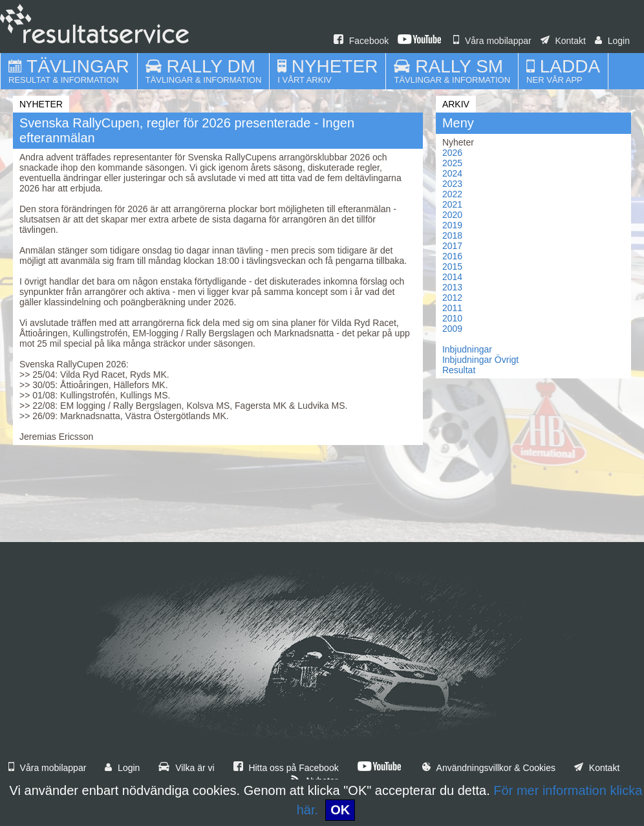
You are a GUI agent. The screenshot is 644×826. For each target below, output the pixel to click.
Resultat (459, 370)
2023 (452, 184)
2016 (452, 256)
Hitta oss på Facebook (286, 768)
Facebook (361, 41)
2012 (452, 298)
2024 (452, 173)
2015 (452, 266)
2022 (452, 194)
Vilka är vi (186, 768)
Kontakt (563, 41)
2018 (452, 235)
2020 (452, 215)
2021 (452, 204)
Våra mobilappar (492, 41)
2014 (452, 277)
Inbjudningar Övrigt (480, 360)
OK (340, 810)
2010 (452, 318)
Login (612, 41)
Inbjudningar (467, 349)
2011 (452, 308)
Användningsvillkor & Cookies (489, 768)
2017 (452, 246)
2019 (452, 225)
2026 (452, 153)
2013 (452, 287)
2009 (452, 329)
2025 (452, 163)
